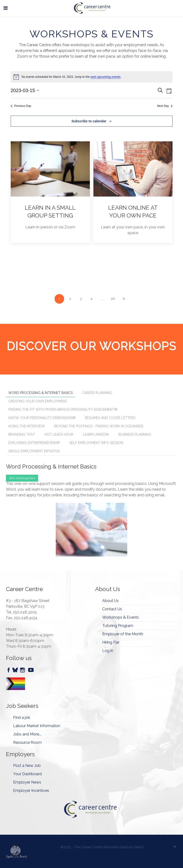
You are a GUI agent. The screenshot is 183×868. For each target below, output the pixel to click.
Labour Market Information (37, 726)
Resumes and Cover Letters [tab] (110, 418)
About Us (110, 601)
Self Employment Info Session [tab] (96, 443)
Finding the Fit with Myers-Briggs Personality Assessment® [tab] (63, 409)
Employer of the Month (123, 634)
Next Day (165, 106)
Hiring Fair (111, 642)
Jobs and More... (27, 734)
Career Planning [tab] (97, 393)
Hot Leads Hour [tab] (59, 434)
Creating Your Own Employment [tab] (38, 401)
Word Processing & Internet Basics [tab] (41, 393)
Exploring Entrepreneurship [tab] (34, 443)
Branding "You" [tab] (22, 434)
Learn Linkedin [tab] (96, 434)
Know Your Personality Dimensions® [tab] (42, 418)
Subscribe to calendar (89, 121)
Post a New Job (27, 766)
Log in (108, 651)
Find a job (22, 718)
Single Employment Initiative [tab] (34, 451)
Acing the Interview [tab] (27, 426)
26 (113, 299)
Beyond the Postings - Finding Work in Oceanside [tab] (99, 426)
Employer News (27, 782)
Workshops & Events (121, 617)
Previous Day (21, 106)
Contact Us (112, 609)
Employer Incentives (31, 791)
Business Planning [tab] (135, 434)
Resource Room (27, 742)
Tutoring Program (118, 626)
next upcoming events (105, 77)
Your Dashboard (27, 774)
